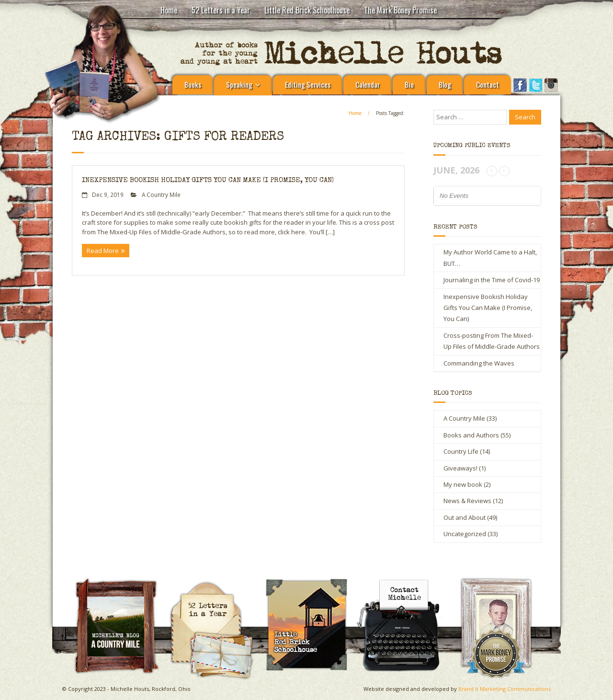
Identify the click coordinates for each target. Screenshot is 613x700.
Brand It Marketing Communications (505, 689)
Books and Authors (471, 435)
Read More (103, 251)
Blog (445, 84)
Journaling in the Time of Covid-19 (492, 280)
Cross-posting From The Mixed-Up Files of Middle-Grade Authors (492, 341)
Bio (409, 84)
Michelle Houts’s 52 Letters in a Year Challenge (216, 585)
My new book (463, 484)
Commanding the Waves (479, 363)
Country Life (461, 451)
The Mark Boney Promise (400, 10)
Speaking (239, 84)
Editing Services (308, 84)
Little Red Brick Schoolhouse (307, 10)
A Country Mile (161, 195)
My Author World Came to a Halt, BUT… (490, 258)
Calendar (368, 84)
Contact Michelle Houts (405, 581)
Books (193, 84)
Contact (488, 84)
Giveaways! (460, 468)
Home (169, 10)
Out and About (465, 517)
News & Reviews (467, 501)
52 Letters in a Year (221, 10)
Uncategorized (465, 534)
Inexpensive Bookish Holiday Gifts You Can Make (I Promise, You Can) (208, 180)
